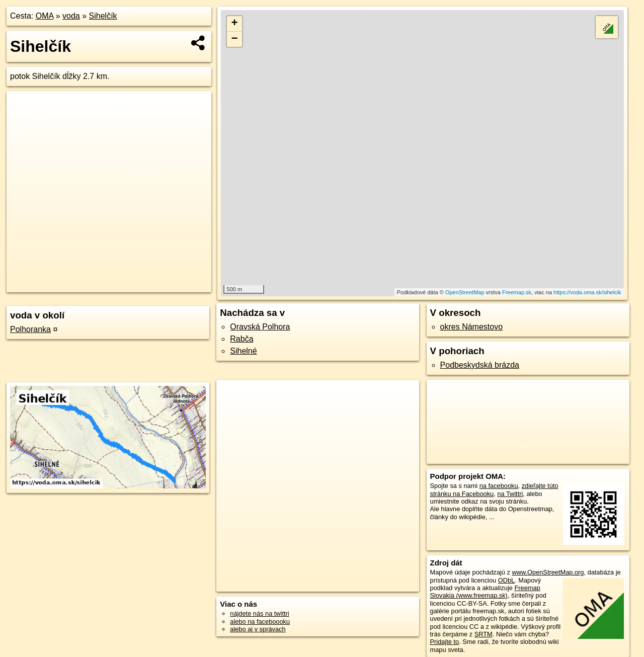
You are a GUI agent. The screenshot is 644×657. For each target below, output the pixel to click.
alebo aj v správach (258, 629)
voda (71, 16)
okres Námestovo (472, 327)
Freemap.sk (517, 292)
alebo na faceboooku (260, 622)
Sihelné (243, 351)
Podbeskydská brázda (480, 365)
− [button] (235, 39)
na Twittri (510, 494)
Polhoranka (30, 329)
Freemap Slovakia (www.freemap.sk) (485, 592)
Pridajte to (445, 642)
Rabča (242, 339)
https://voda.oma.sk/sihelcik (587, 292)
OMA (45, 16)
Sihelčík (103, 16)
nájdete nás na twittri (259, 613)
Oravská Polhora (260, 327)
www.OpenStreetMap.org (548, 572)
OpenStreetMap (465, 292)
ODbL (506, 580)
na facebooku (499, 486)
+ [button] (235, 24)
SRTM (484, 634)
